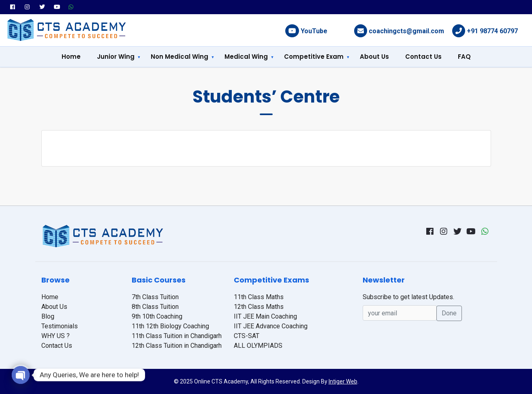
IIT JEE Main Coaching (265, 316)
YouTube (314, 31)
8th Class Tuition (155, 307)
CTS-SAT (247, 336)
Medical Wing (246, 57)
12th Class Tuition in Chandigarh (177, 346)
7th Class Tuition (155, 297)
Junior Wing (116, 57)
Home (71, 57)
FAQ (464, 57)
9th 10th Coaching (157, 316)
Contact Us (423, 57)
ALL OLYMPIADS (258, 346)
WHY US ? (56, 336)
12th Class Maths (259, 307)
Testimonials (60, 326)
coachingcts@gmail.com (406, 31)
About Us (374, 57)
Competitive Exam (314, 57)
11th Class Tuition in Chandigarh (177, 336)
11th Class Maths (259, 297)
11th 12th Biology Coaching (170, 326)
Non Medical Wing (179, 57)
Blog (48, 316)
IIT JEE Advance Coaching (271, 326)
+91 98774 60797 (492, 31)
